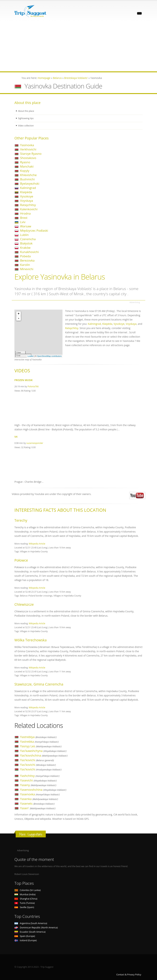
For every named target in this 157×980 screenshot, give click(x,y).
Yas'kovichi (37, 760)
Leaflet (31, 356)
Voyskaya (27, 201)
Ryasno (25, 162)
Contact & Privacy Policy (129, 975)
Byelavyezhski (30, 183)
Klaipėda (26, 192)
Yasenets (37, 803)
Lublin (24, 235)
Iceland (26, 940)
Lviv (23, 222)
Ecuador (30, 932)
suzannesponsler (35, 443)
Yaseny (38, 785)
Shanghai (26, 899)
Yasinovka (27, 145)
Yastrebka (39, 741)
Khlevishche (28, 175)
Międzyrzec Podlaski (34, 230)
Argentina (31, 923)
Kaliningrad (28, 188)
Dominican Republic (36, 928)
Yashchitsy (40, 776)
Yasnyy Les (41, 746)
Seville (24, 907)
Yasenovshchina (43, 790)
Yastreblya (38, 737)
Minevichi (27, 269)
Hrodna (25, 213)
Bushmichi (27, 179)
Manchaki (27, 166)
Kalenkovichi (29, 209)
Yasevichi (38, 780)
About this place (26, 111)
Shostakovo (28, 158)
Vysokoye (27, 196)
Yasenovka (40, 794)
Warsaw (26, 226)
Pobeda (25, 256)
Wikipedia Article (37, 544)
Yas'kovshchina (44, 755)
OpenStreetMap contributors (49, 356)
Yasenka (39, 799)
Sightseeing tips (26, 118)
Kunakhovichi (29, 252)
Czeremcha (28, 239)
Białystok (26, 243)
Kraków (25, 248)
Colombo (28, 890)
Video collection (26, 126)
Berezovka (27, 260)
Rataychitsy (28, 205)
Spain (25, 936)
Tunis (25, 903)
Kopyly (25, 171)
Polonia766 (33, 386)
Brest (24, 218)
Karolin (25, 265)
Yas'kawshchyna (43, 751)
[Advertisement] (78, 46)
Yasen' (38, 808)
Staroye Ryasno (31, 154)
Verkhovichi (28, 149)
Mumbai (25, 894)
